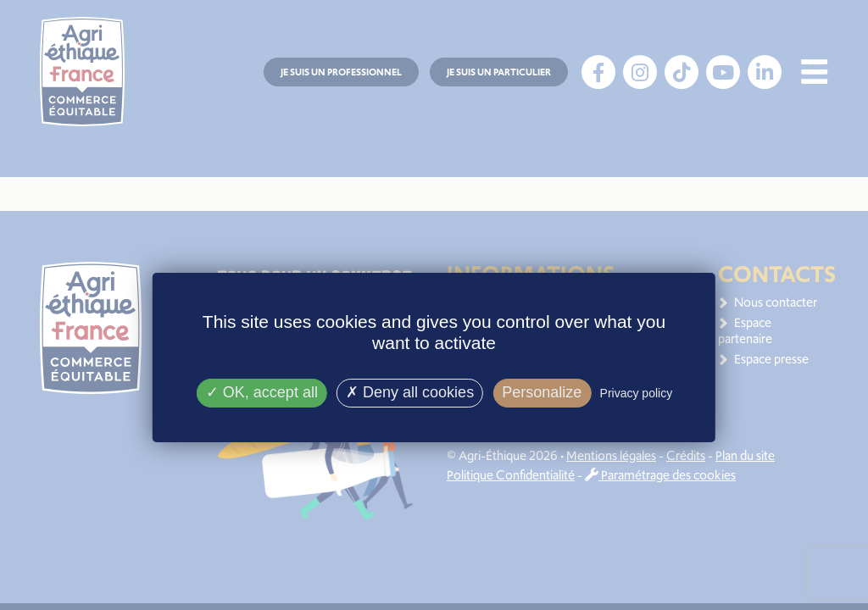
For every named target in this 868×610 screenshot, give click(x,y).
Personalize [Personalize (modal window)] (542, 392)
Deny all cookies (410, 392)
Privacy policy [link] (637, 393)
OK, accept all (262, 392)
